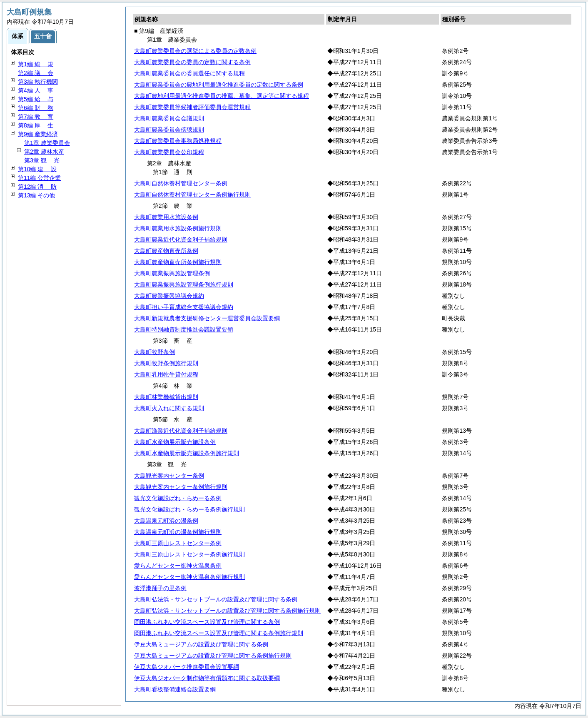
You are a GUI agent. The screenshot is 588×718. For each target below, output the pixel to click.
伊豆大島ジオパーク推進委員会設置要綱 (187, 667)
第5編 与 (36, 99)
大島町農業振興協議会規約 (169, 296)
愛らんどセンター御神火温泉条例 (178, 566)
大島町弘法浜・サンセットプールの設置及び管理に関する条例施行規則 (227, 611)
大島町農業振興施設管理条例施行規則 (184, 284)
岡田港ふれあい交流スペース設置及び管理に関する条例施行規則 (219, 633)
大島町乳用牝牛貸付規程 (166, 374)
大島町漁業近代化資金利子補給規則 (181, 431)
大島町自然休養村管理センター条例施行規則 (192, 194)
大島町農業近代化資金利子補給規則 (181, 239)
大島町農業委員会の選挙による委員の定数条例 (195, 51)
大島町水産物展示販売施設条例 (175, 442)
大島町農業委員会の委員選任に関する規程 (189, 73)
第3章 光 (42, 160)
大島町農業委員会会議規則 (169, 118)
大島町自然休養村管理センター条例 (181, 183)
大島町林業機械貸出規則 (166, 397)
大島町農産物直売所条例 (166, 251)
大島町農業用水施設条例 (166, 217)
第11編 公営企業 (39, 178)
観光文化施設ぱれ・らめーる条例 (178, 498)
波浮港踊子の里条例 (160, 588)
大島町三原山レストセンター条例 (178, 543)
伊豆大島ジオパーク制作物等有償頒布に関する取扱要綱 (207, 678)
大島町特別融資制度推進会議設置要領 (184, 329)
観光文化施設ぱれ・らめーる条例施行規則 (189, 509)
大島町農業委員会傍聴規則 (169, 130)
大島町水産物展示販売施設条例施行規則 (187, 453)
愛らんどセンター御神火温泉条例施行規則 (189, 577)
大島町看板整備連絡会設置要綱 (175, 689)
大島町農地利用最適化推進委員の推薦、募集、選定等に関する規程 (222, 96)
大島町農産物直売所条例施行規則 (178, 262)
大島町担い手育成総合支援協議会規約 (184, 307)
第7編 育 (36, 117)
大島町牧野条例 (154, 352)
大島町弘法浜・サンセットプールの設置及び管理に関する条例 (216, 599)
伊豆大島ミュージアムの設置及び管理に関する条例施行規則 (213, 656)
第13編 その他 (36, 195)
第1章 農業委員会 (47, 143)
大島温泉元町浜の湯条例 (166, 521)
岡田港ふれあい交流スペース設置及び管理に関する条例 (207, 622)
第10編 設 (37, 169)
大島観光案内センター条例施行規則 (181, 487)
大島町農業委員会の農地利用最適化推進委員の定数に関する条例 (219, 85)
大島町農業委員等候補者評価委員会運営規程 (192, 107)
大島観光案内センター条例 (169, 476)
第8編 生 (36, 125)
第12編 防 (37, 187)
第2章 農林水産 (44, 152)
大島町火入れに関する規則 (169, 408)
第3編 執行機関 (38, 82)
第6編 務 (36, 108)
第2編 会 (36, 73)
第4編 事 (36, 90)
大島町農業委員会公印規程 (169, 152)
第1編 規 (36, 64)
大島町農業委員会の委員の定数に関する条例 (192, 62)
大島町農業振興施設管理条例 (172, 273)
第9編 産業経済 (38, 134)
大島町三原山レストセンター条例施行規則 (189, 554)
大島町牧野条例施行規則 (166, 363)
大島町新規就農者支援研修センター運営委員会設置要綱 (207, 318)
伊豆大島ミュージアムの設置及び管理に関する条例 (201, 644)
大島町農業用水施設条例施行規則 (178, 228)
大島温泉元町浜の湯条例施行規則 (178, 532)
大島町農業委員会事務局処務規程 (178, 141)
